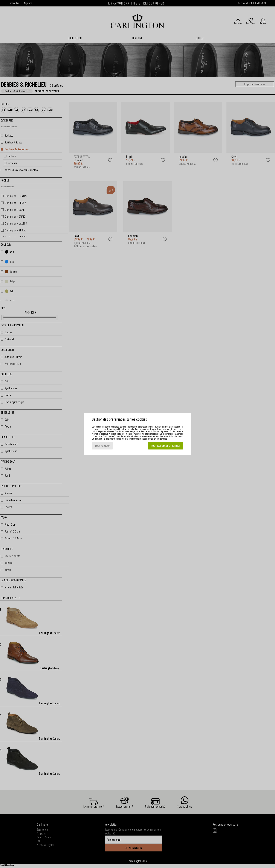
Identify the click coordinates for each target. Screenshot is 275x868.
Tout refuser (102, 446)
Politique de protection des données (152, 439)
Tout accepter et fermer (166, 446)
